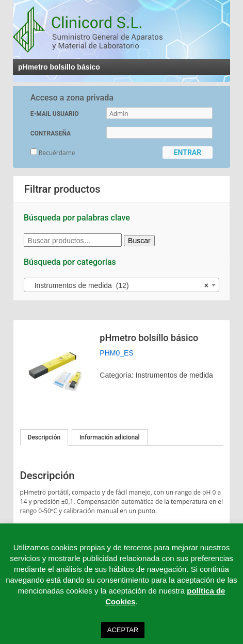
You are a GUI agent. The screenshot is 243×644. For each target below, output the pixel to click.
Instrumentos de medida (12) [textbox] (118, 285)
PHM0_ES (116, 353)
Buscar (139, 241)
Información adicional (110, 437)
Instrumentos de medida (174, 375)
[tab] (44, 437)
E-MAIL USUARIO (55, 114)
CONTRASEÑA (51, 133)
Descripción (44, 437)
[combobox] (121, 285)
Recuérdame (53, 153)
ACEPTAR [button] (123, 630)
